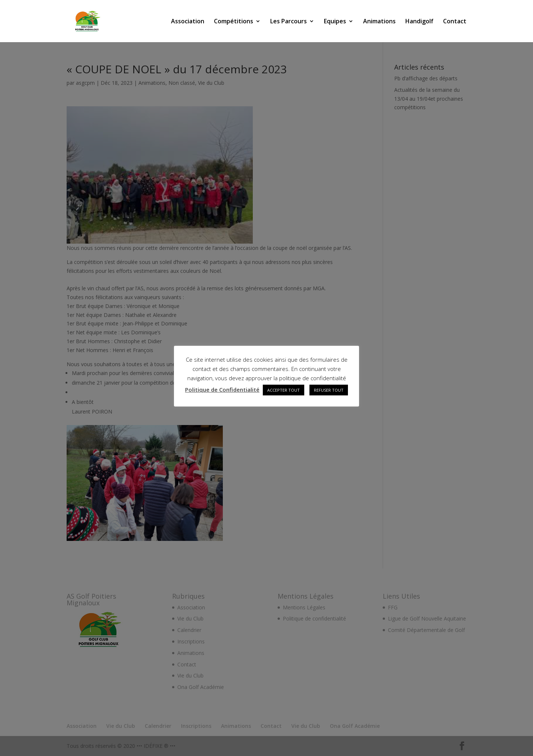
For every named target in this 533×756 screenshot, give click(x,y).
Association (188, 22)
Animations (379, 22)
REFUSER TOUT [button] (329, 390)
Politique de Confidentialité (222, 389)
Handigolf (419, 22)
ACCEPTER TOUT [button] (284, 390)
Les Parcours (289, 22)
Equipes (335, 22)
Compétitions (234, 22)
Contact (455, 22)
